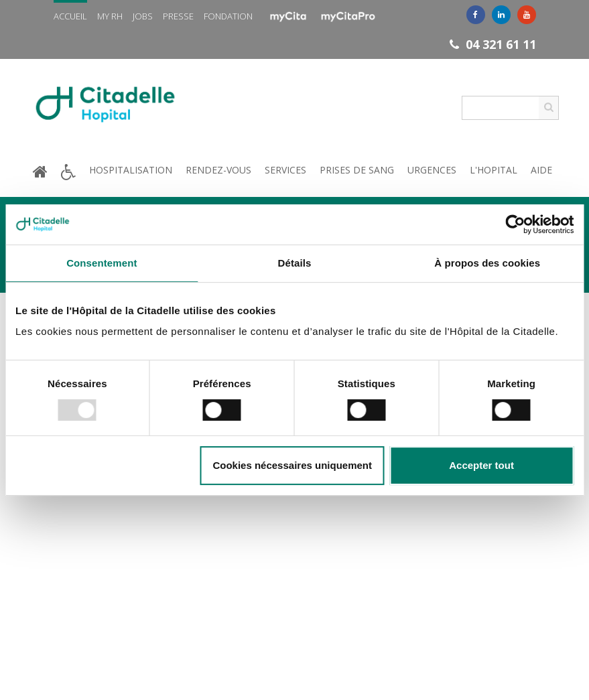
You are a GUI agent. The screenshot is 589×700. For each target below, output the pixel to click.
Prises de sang (357, 170)
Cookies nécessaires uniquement (292, 465)
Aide (541, 170)
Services (285, 170)
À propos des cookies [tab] (487, 263)
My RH (110, 16)
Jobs (143, 16)
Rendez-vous (218, 170)
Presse (178, 16)
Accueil (70, 16)
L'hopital (494, 170)
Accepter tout (481, 465)
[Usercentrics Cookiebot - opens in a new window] (515, 224)
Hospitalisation (131, 170)
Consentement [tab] (102, 263)
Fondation (228, 16)
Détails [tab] (295, 263)
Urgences (432, 170)
